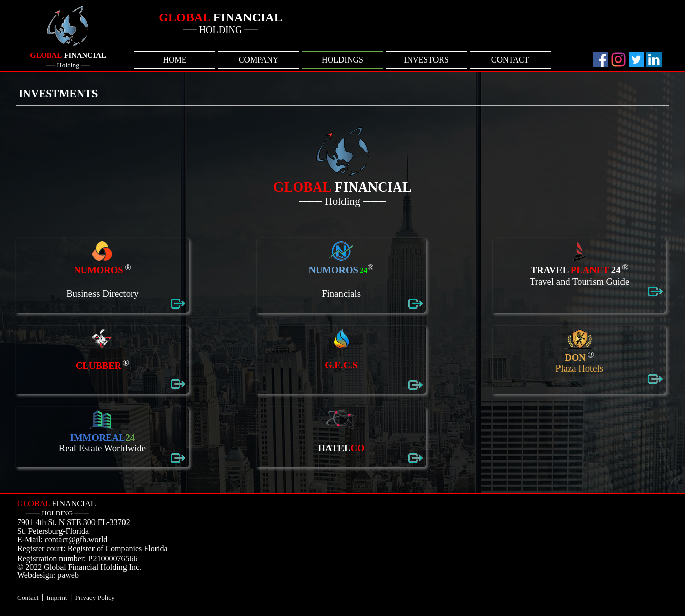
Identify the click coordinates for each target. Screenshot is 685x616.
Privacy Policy (95, 597)
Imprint (57, 597)
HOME (175, 60)
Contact (28, 597)
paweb (68, 575)
